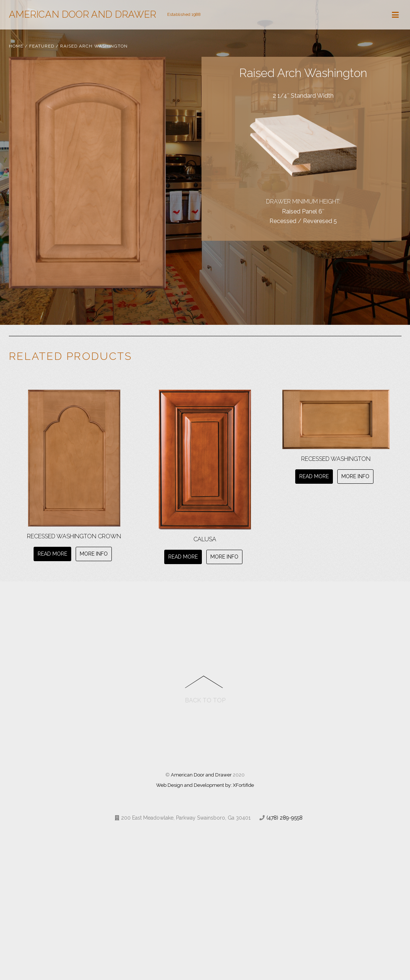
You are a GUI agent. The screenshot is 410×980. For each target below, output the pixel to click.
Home (16, 46)
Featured (42, 46)
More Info (94, 554)
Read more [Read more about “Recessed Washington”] (314, 476)
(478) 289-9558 (285, 818)
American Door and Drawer (201, 775)
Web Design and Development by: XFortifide (205, 786)
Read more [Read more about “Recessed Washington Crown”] (52, 554)
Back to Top (205, 701)
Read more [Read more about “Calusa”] (183, 557)
